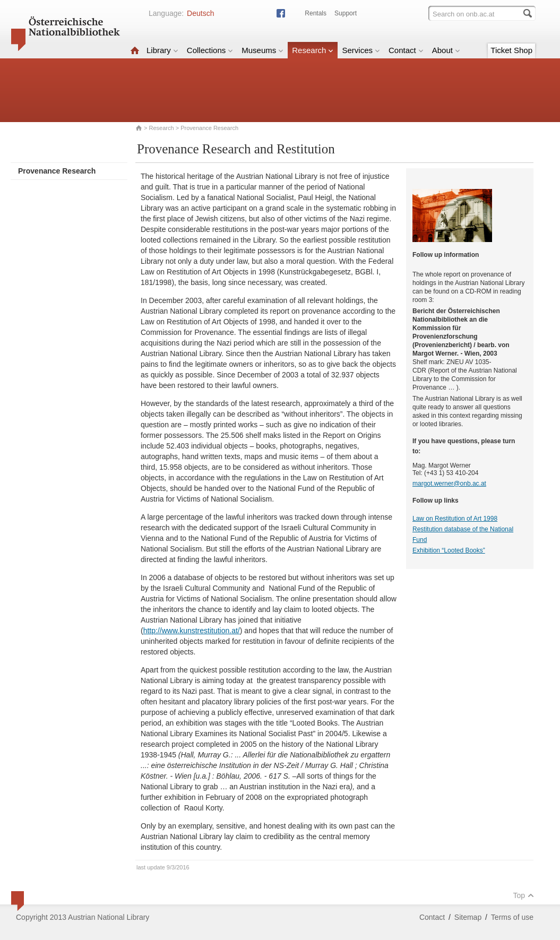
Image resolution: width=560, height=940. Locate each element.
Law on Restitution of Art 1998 (455, 519)
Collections (210, 50)
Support (346, 13)
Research (313, 50)
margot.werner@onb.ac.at (449, 484)
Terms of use (512, 917)
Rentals (316, 13)
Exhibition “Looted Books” (449, 550)
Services (361, 50)
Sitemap (468, 917)
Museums (262, 50)
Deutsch (200, 13)
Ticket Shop (511, 50)
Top (523, 895)
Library (162, 50)
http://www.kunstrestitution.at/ (192, 631)
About (446, 50)
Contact (406, 50)
